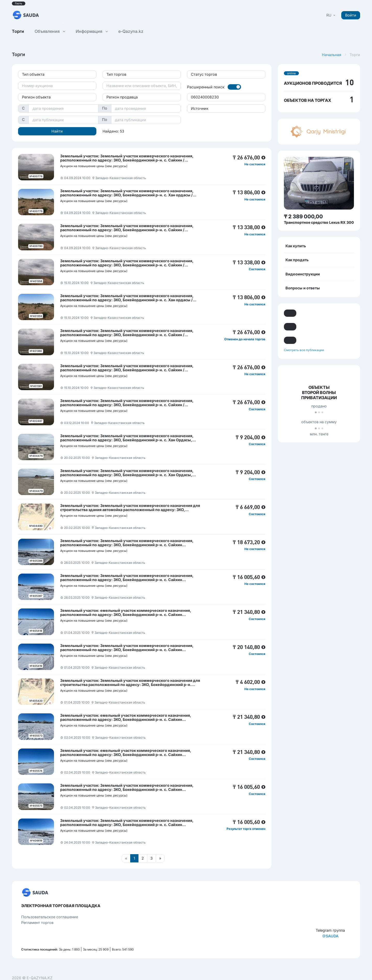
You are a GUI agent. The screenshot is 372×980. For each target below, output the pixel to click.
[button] (331, 15)
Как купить (296, 246)
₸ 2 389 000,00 (303, 217)
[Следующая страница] (160, 858)
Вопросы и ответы (303, 288)
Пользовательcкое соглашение (50, 917)
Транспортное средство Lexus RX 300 (319, 222)
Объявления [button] (50, 31)
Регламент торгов (37, 923)
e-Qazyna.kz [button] (131, 31)
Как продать (297, 260)
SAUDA (330, 936)
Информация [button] (92, 31)
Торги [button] (18, 31)
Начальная (332, 55)
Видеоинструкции (303, 274)
